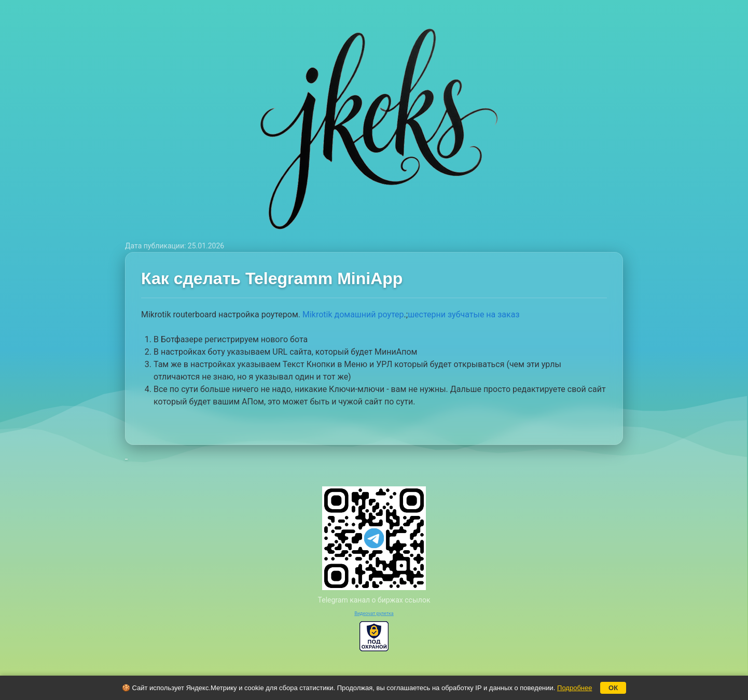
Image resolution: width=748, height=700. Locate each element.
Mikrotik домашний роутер (353, 314)
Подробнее (574, 688)
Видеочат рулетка (374, 613)
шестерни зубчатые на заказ (463, 314)
